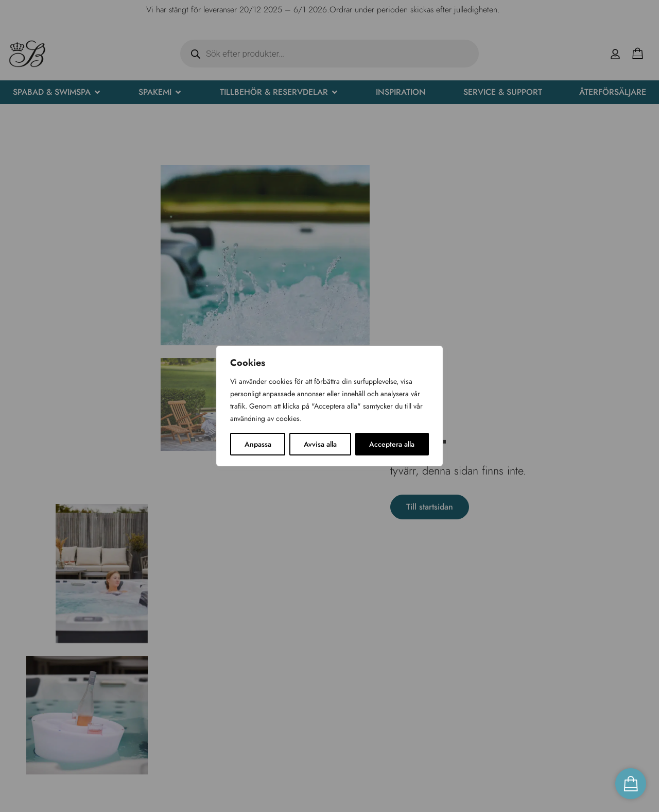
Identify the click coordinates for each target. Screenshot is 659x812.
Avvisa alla (320, 444)
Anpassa (258, 444)
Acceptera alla (392, 444)
